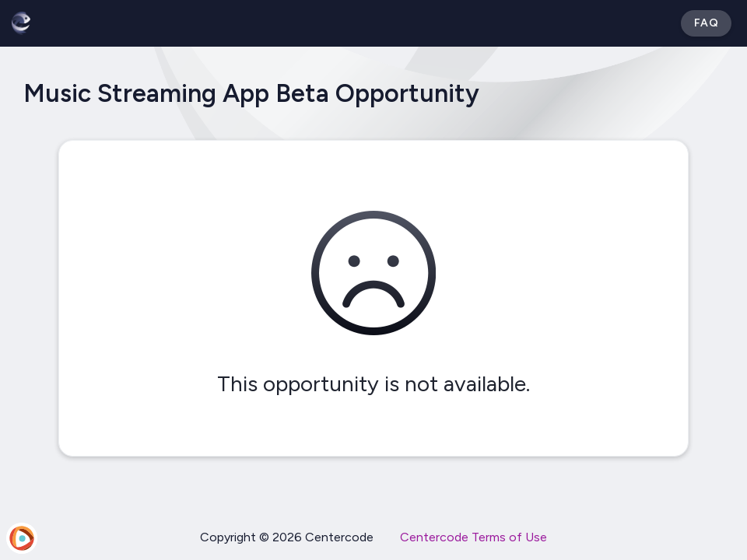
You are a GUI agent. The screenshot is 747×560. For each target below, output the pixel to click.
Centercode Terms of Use (473, 537)
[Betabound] (21, 23)
